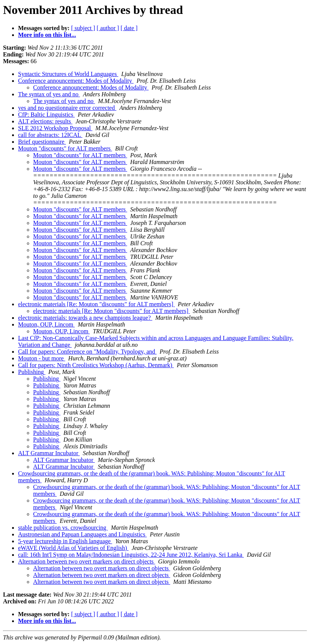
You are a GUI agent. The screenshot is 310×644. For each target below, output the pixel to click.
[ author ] (108, 28)
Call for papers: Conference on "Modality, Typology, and (87, 352)
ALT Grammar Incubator (49, 453)
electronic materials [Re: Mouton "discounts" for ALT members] (96, 304)
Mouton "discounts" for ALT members (65, 148)
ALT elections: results (45, 121)
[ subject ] (83, 28)
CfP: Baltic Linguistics (46, 115)
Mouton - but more (42, 358)
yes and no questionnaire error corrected (67, 108)
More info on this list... (47, 35)
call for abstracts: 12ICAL (50, 135)
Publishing (32, 372)
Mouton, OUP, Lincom (46, 324)
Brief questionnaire (42, 142)
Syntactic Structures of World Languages (68, 74)
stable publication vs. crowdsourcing (63, 528)
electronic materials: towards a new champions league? (85, 318)
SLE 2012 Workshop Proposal (55, 128)
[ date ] (129, 28)
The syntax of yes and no (49, 94)
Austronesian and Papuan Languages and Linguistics (82, 534)
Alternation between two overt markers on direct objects (87, 561)
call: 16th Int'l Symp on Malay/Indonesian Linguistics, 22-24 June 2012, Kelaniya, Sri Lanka (131, 555)
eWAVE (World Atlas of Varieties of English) (73, 548)
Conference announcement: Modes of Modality (76, 81)
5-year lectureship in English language (65, 541)
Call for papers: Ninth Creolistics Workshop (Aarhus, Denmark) (96, 365)
